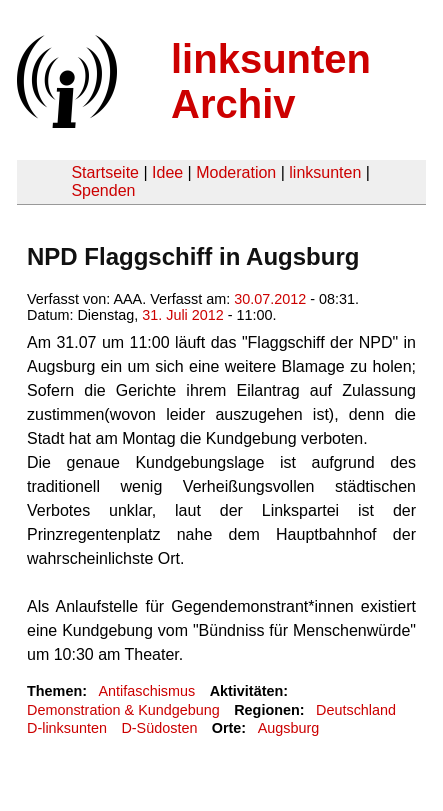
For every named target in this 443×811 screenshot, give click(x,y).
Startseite (105, 172)
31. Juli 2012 (183, 315)
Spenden (103, 190)
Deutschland (356, 710)
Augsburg (289, 728)
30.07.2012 (270, 299)
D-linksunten (67, 728)
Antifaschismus (146, 691)
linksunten (325, 172)
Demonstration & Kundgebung (123, 710)
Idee (167, 172)
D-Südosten (159, 728)
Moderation (236, 172)
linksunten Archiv (271, 81)
